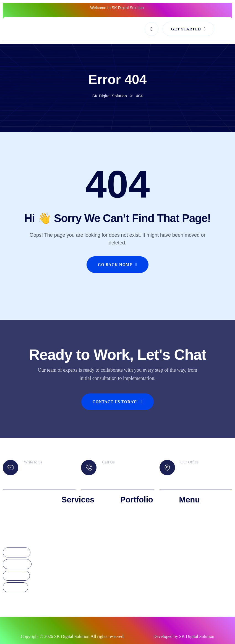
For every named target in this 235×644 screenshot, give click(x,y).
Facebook (17, 553)
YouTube (15, 588)
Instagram (17, 564)
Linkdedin (16, 576)
